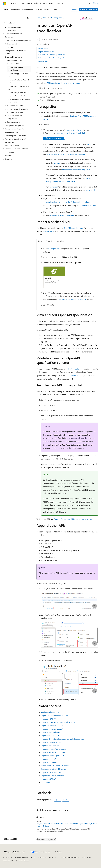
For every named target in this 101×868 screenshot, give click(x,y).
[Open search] (90, 3)
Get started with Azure (89, 10)
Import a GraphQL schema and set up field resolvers (62, 739)
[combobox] (17, 23)
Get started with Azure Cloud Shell (71, 133)
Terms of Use (87, 857)
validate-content (72, 375)
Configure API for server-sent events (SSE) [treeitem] (19, 101)
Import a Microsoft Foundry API (54, 752)
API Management (56, 18)
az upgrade (91, 190)
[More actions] (96, 18)
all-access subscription (78, 438)
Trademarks (7, 861)
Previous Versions (22, 857)
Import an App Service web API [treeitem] (18, 75)
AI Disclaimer (8, 857)
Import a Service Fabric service (54, 749)
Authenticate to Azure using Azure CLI (78, 170)
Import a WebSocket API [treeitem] (17, 96)
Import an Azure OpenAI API (53, 756)
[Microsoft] (4, 3)
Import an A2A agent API (51, 772)
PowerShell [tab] (60, 241)
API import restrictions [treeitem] (15, 112)
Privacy (52, 857)
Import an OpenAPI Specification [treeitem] (16, 69)
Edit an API (45, 782)
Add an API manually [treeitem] (14, 60)
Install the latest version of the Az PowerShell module (67, 202)
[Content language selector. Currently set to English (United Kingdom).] (15, 852)
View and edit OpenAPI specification (52, 55)
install (89, 144)
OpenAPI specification (73, 228)
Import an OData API (49, 762)
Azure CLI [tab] (49, 241)
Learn (39, 18)
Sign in (96, 3)
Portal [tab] (40, 241)
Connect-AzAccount (88, 205)
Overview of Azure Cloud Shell (62, 215)
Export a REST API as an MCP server (56, 766)
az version (54, 187)
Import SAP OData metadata (53, 776)
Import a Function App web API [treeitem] (19, 88)
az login (57, 163)
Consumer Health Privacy (68, 857)
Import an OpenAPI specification (54, 715)
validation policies (74, 369)
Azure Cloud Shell (75, 130)
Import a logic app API (50, 746)
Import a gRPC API (49, 779)
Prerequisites (43, 48)
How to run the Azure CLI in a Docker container (66, 154)
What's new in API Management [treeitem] (18, 40)
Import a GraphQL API (50, 736)
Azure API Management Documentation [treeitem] (13, 29)
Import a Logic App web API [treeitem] (19, 92)
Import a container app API (52, 729)
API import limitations (50, 712)
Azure (45, 18)
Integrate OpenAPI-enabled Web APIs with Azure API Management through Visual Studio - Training (67, 825)
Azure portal (53, 248)
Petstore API (47, 231)
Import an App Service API (52, 725)
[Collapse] (28, 18)
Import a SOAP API (49, 719)
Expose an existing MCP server (53, 769)
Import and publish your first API (73, 299)
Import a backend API (46, 52)
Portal (74, 10)
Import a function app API (52, 742)
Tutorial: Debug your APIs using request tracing (73, 519)
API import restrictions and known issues (64, 83)
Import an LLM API (49, 759)
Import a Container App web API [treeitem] (19, 81)
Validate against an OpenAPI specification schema (56, 58)
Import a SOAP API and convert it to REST (58, 722)
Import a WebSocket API (51, 732)
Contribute (42, 857)
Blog (32, 857)
